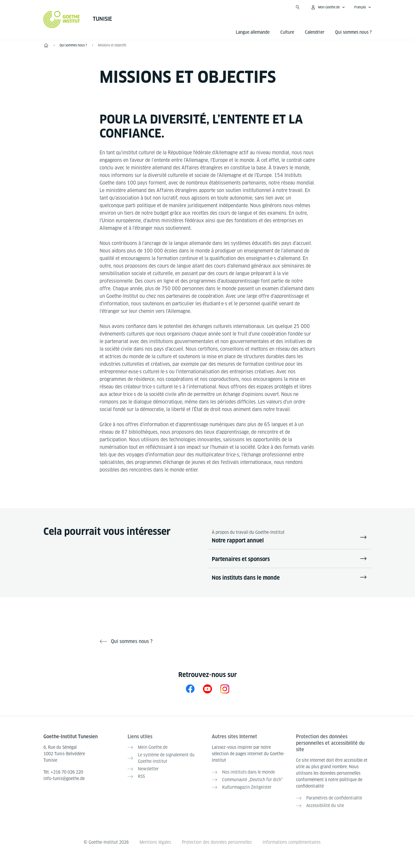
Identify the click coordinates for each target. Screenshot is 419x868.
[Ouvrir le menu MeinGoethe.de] (328, 7)
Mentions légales (155, 842)
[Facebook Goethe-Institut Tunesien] (190, 689)
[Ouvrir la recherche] (298, 7)
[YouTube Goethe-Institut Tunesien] (207, 689)
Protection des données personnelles (217, 842)
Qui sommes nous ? (353, 32)
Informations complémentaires (292, 842)
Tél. (63, 772)
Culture (287, 32)
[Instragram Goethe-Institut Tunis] (225, 689)
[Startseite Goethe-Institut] (62, 19)
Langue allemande (253, 32)
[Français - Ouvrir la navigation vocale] (363, 7)
